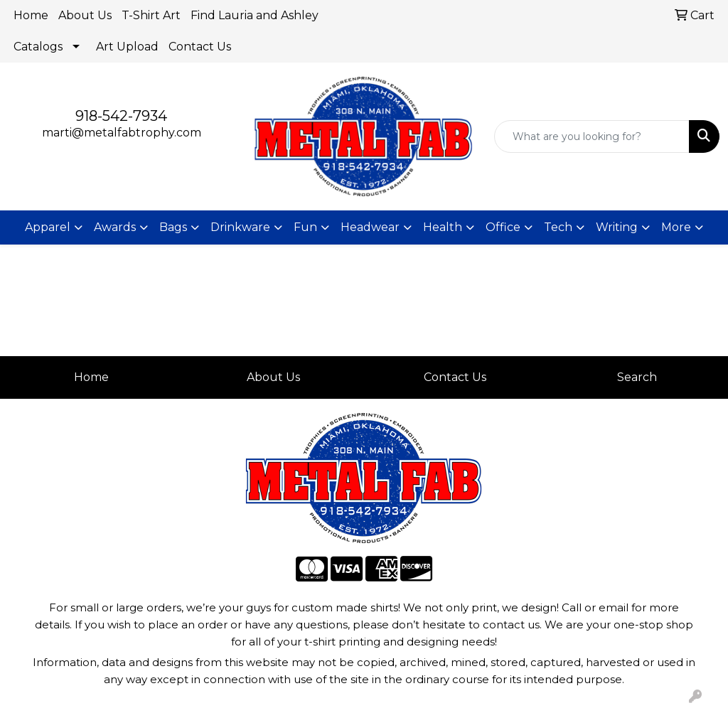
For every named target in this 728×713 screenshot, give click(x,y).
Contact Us (200, 47)
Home (31, 15)
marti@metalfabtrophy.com (122, 133)
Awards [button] (115, 227)
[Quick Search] (592, 136)
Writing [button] (617, 227)
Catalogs (38, 47)
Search (637, 377)
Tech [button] (558, 227)
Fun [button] (305, 227)
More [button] (676, 227)
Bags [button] (173, 227)
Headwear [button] (370, 227)
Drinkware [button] (240, 227)
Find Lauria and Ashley (255, 15)
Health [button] (443, 227)
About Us (85, 15)
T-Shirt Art (151, 15)
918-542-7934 (121, 116)
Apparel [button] (48, 227)
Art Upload (127, 47)
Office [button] (503, 227)
